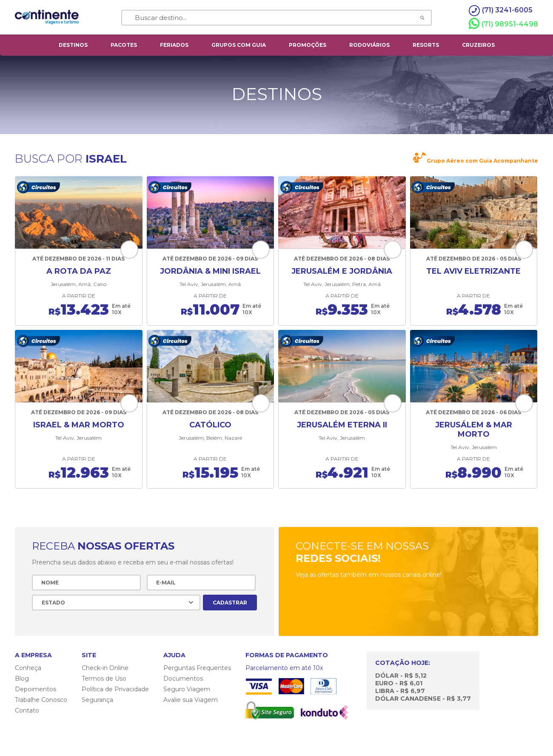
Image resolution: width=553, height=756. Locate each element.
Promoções (308, 45)
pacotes (124, 45)
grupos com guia (239, 45)
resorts (426, 45)
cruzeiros (478, 45)
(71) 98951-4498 (503, 24)
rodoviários (369, 45)
